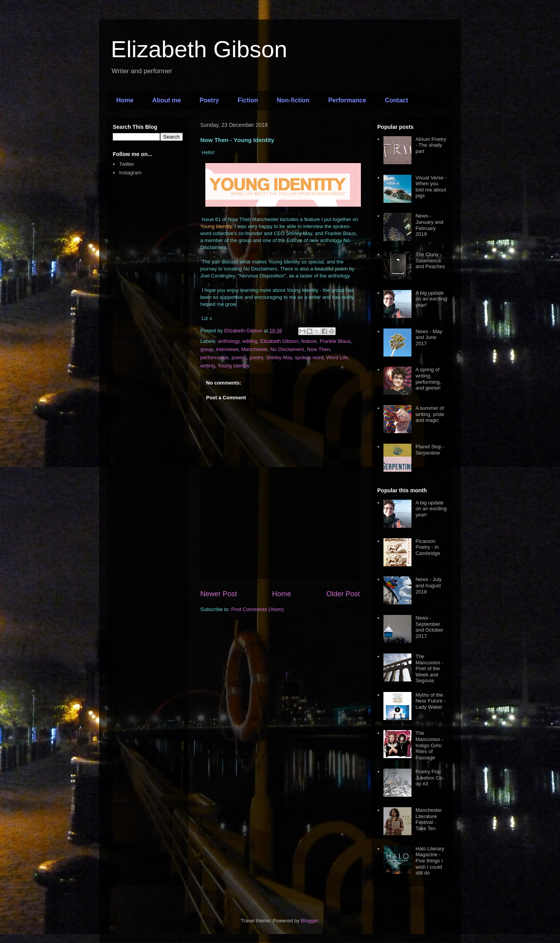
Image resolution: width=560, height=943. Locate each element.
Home (125, 100)
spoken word (309, 357)
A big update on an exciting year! (431, 299)
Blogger (310, 921)
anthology (229, 341)
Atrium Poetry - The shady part (431, 145)
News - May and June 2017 (429, 337)
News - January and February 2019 (429, 225)
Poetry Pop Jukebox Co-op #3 (430, 778)
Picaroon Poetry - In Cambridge (428, 547)
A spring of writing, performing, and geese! (428, 379)
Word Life (337, 357)
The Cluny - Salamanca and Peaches (430, 260)
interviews (227, 349)
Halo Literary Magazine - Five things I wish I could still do (430, 861)
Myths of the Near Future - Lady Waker (430, 701)
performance (214, 357)
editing (250, 341)
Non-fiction (293, 100)
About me (166, 100)
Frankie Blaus (335, 341)
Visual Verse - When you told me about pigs (431, 187)
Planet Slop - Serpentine (430, 450)
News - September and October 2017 (429, 627)
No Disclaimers (287, 349)
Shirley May (279, 357)
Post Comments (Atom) (258, 609)
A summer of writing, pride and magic (430, 414)
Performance (347, 100)
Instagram (130, 173)
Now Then (319, 349)
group (207, 349)
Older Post (343, 594)
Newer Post (219, 594)
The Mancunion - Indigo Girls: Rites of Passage (429, 745)
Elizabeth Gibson (199, 49)
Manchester (255, 349)
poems (239, 357)
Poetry (209, 100)
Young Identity (234, 366)
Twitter (126, 164)
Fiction (248, 100)
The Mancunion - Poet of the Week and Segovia (429, 668)
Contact (397, 100)
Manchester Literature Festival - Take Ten (429, 819)
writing (208, 366)
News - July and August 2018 (428, 585)
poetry (256, 357)
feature (309, 341)
